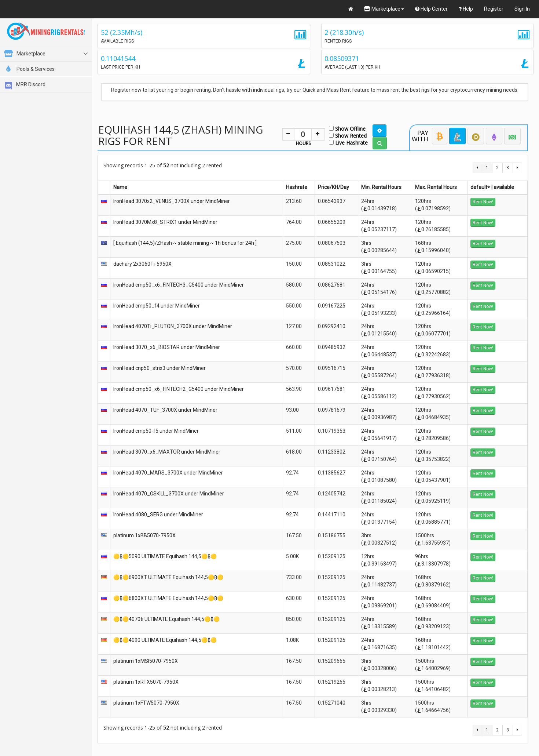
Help (466, 9)
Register (494, 9)
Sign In (522, 9)
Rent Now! (483, 202)
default (480, 187)
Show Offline (347, 128)
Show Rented (348, 135)
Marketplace (384, 9)
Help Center (431, 9)
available (504, 187)
